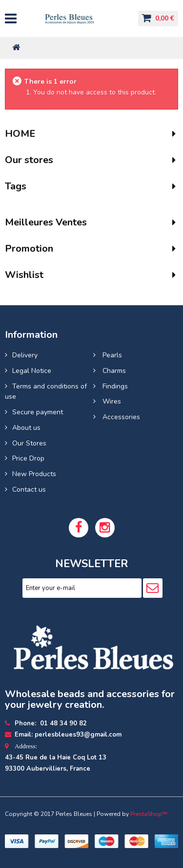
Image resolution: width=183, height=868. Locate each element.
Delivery (25, 355)
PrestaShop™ (149, 814)
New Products (34, 474)
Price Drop (28, 458)
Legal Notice (32, 371)
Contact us (29, 489)
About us (26, 428)
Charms (113, 371)
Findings (114, 386)
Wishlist (24, 275)
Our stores (29, 160)
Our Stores (29, 443)
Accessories (120, 417)
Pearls (111, 355)
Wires (111, 401)
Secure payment (38, 412)
